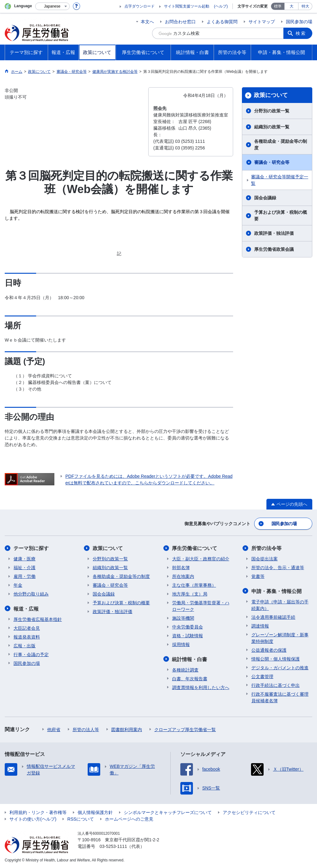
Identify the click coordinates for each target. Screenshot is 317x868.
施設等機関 (183, 618)
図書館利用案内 (127, 729)
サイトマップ (262, 22)
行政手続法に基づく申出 (276, 685)
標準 (278, 6)
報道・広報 (26, 609)
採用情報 (181, 644)
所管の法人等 (86, 729)
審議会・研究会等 (272, 162)
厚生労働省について (195, 548)
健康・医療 (25, 559)
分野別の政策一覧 (272, 111)
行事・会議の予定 (31, 654)
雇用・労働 (25, 576)
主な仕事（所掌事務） (194, 585)
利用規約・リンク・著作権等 (38, 812)
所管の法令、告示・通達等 (278, 568)
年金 (18, 585)
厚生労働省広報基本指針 (38, 619)
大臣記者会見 (27, 628)
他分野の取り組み (31, 594)
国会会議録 (265, 198)
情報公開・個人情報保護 (276, 659)
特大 (305, 6)
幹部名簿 (181, 568)
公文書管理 (262, 676)
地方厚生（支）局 (190, 594)
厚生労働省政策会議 (274, 249)
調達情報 (260, 626)
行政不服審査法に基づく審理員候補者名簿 (280, 697)
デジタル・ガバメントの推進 (280, 667)
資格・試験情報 (188, 636)
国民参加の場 (299, 22)
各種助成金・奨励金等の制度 (281, 145)
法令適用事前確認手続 (273, 617)
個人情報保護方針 (95, 812)
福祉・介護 (25, 568)
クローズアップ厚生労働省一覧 (185, 729)
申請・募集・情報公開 (276, 591)
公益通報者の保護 (269, 650)
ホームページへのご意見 (129, 819)
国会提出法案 (265, 559)
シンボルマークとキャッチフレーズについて (168, 812)
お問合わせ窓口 (180, 22)
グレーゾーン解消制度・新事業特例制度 (280, 638)
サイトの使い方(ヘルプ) (33, 819)
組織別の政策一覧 (272, 127)
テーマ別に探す (31, 548)
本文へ (147, 22)
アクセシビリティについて (249, 812)
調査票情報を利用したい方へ (201, 687)
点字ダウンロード (139, 6)
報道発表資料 (27, 637)
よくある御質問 (222, 22)
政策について (271, 95)
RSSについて (81, 819)
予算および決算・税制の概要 (281, 216)
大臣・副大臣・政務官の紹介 (201, 559)
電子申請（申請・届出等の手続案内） (280, 605)
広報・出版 (25, 645)
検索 (301, 33)
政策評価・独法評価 (274, 233)
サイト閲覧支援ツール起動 (187, 6)
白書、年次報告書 (190, 678)
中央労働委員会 (188, 627)
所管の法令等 (266, 548)
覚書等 (258, 576)
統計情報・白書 (190, 659)
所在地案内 (183, 576)
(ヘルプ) (221, 6)
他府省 (54, 729)
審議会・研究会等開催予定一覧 (280, 180)
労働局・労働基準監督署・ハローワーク (201, 606)
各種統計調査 (185, 670)
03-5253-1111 (113, 846)
